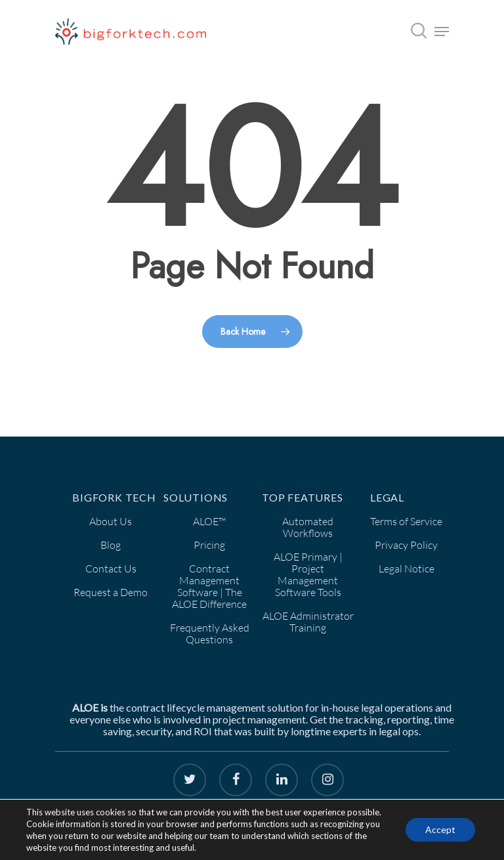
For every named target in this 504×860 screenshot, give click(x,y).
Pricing (209, 545)
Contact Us (111, 569)
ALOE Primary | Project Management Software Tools (308, 574)
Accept (440, 829)
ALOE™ (209, 521)
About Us (111, 521)
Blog (111, 545)
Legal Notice (407, 569)
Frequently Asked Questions (210, 634)
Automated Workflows (308, 527)
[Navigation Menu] (442, 32)
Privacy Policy (406, 545)
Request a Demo (111, 592)
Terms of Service (406, 521)
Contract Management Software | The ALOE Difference (209, 586)
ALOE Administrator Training (308, 622)
